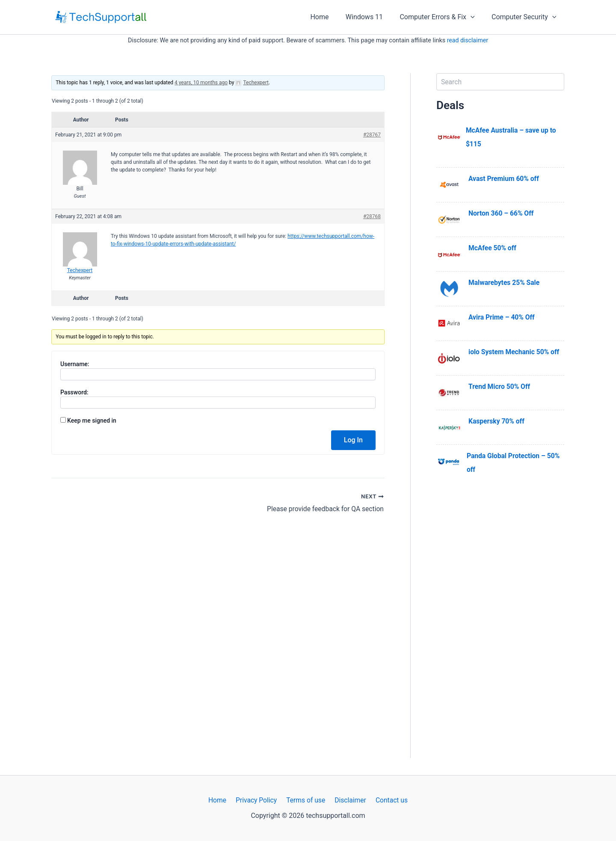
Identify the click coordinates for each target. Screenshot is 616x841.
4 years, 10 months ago (201, 83)
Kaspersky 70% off (497, 421)
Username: (75, 364)
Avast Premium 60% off (505, 179)
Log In (353, 440)
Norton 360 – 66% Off (502, 213)
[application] (475, 17)
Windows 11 (372, 17)
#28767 (372, 135)
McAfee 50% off (493, 248)
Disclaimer (348, 800)
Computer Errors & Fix (442, 17)
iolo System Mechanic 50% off (515, 352)
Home (330, 17)
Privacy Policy (258, 800)
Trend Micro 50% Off (500, 386)
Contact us (388, 800)
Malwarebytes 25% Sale (505, 283)
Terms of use (306, 800)
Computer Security (526, 17)
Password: (74, 392)
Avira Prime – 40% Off (502, 317)
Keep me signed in (92, 420)
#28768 (372, 216)
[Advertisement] (500, 630)
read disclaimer (468, 40)
